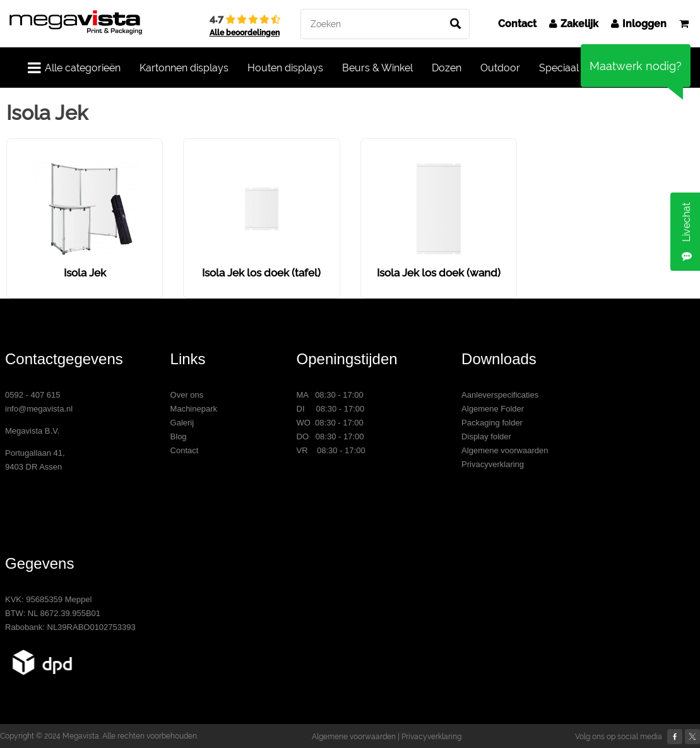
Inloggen (639, 24)
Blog (179, 436)
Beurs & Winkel (377, 68)
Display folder (486, 436)
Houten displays (285, 68)
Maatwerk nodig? (636, 66)
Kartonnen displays (184, 68)
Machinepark (194, 409)
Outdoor (500, 68)
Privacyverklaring (493, 464)
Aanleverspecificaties (500, 395)
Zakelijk (574, 24)
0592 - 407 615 (33, 395)
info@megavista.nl (39, 409)
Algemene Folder (493, 409)
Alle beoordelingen (245, 33)
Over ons (187, 395)
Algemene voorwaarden (505, 450)
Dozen (447, 68)
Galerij (182, 423)
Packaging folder (492, 423)
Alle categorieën (74, 68)
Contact (517, 24)
